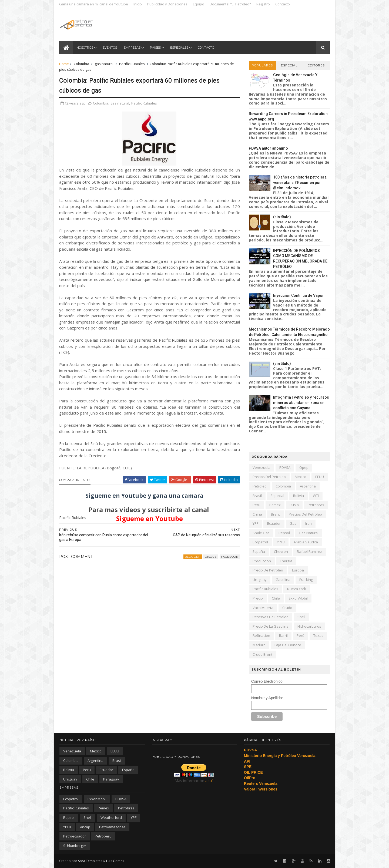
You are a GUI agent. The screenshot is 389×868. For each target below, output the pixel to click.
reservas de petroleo (270, 617)
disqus (207, 557)
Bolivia (298, 496)
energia (286, 561)
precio (257, 598)
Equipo (199, 4)
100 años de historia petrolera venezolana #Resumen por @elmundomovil (300, 182)
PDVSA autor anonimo (268, 148)
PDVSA (285, 467)
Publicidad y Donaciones (168, 4)
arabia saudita (306, 542)
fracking (306, 580)
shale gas (261, 533)
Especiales (179, 48)
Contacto (283, 4)
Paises (155, 48)
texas (318, 635)
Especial (289, 65)
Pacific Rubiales (132, 64)
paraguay (111, 779)
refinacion (261, 635)
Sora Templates (90, 861)
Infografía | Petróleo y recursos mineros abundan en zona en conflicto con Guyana (301, 403)
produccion (261, 561)
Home (64, 64)
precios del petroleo (269, 477)
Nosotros (85, 48)
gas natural (104, 64)
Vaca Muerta (263, 608)
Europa (298, 570)
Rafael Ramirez (309, 551)
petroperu (103, 836)
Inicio (138, 4)
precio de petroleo (268, 570)
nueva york (296, 589)
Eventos (110, 48)
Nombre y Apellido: (267, 698)
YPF (255, 523)
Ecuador (274, 523)
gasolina (283, 580)
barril (283, 635)
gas (293, 523)
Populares (262, 65)
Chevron (281, 551)
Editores (316, 65)
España (259, 551)
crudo (287, 608)
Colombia (82, 64)
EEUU (319, 477)
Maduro (259, 645)
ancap (85, 827)
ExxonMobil (298, 598)
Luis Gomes (115, 861)
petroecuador (75, 836)
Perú (300, 635)
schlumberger (75, 846)
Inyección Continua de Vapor (298, 295)
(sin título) (282, 217)
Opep (304, 467)
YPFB (281, 542)
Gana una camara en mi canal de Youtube (94, 4)
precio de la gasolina (270, 626)
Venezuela (261, 467)
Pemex (275, 505)
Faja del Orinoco (288, 645)
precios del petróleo (305, 514)
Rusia (294, 505)
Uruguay (259, 580)
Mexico (300, 477)
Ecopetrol (260, 542)
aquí (209, 781)
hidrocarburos (309, 626)
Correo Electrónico (267, 681)
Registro (263, 4)
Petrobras (316, 505)
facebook (226, 557)
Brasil (257, 496)
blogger (189, 557)
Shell (301, 617)
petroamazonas (112, 827)
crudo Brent (262, 654)
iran (308, 523)
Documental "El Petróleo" (231, 4)
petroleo (259, 486)
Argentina (308, 486)
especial (277, 496)
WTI (316, 496)
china (257, 514)
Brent (275, 514)
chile (276, 598)
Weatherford (111, 817)
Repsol (284, 533)
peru (256, 505)
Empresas (132, 48)
